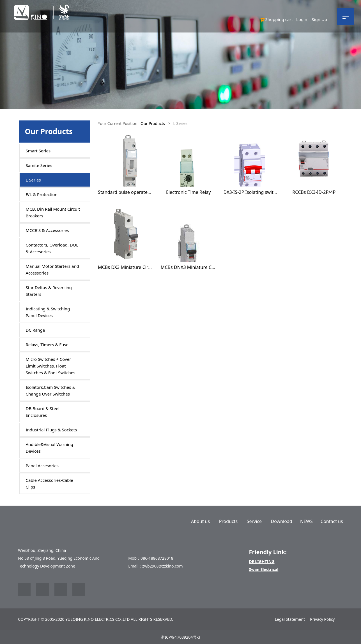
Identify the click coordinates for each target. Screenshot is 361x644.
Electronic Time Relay (188, 192)
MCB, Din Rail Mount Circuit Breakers (53, 212)
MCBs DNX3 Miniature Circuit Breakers (202, 267)
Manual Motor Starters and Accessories (52, 269)
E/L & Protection (42, 194)
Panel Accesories (42, 466)
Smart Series (38, 151)
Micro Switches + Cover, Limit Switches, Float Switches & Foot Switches (51, 366)
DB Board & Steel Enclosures (43, 412)
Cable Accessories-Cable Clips (50, 483)
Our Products (153, 123)
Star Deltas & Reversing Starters (49, 291)
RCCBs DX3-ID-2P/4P (314, 192)
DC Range (35, 330)
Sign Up (319, 19)
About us (200, 521)
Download (282, 521)
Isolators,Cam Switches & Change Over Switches (51, 390)
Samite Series (39, 165)
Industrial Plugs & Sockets (51, 430)
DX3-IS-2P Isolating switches (253, 192)
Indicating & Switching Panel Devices (48, 312)
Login (302, 19)
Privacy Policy (322, 619)
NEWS (306, 521)
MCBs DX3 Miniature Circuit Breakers (137, 267)
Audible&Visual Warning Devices (50, 448)
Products (228, 521)
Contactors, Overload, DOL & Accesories (52, 248)
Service (254, 521)
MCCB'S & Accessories (47, 230)
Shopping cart (276, 19)
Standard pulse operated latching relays (140, 192)
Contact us (332, 521)
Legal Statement (290, 619)
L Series (33, 180)
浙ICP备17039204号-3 (180, 637)
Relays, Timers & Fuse (47, 345)
